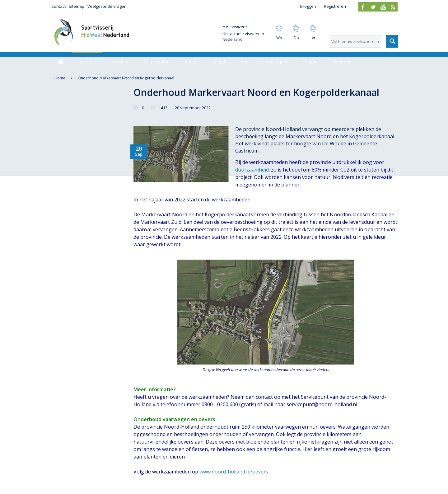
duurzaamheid (252, 170)
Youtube (383, 7)
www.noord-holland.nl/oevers (234, 472)
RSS (393, 7)
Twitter (373, 7)
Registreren (335, 6)
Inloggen (308, 6)
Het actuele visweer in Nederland (243, 36)
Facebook (363, 7)
